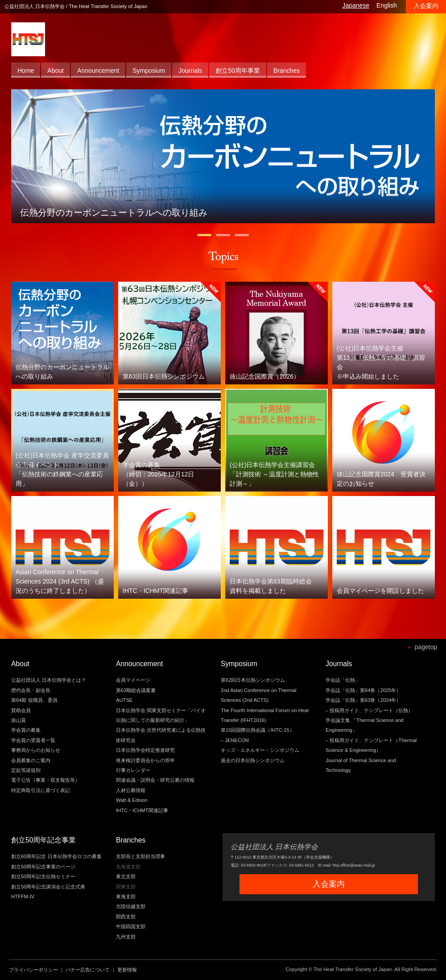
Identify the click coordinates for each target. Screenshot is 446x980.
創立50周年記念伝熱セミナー (43, 876)
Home (26, 71)
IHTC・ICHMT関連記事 (142, 810)
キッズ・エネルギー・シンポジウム (260, 750)
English (387, 5)
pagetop (426, 647)
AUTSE (124, 700)
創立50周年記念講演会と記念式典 (48, 887)
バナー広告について (88, 970)
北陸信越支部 (131, 906)
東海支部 (126, 897)
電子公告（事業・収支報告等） (45, 780)
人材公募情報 (131, 790)
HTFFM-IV (23, 897)
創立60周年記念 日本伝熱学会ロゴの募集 (56, 856)
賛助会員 (21, 710)
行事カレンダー (133, 770)
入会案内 (426, 6)
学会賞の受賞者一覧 (33, 740)
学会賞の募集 (26, 730)
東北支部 (126, 876)
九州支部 (126, 937)
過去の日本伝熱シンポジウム (253, 760)
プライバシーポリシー (33, 970)
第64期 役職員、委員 (34, 700)
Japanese (356, 5)
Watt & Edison (132, 800)
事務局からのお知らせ (36, 750)
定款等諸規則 (26, 770)
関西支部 (126, 917)
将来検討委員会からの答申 (145, 760)
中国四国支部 (131, 926)
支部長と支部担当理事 (140, 856)
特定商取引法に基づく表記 (41, 790)
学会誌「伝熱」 (343, 680)
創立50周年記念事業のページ (43, 867)
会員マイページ (133, 680)
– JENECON (235, 740)
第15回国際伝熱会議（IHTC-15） (258, 730)
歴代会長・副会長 (31, 690)
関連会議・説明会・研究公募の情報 (155, 780)
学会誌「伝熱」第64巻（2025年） (363, 690)
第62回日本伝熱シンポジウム (253, 680)
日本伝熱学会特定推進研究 (145, 750)
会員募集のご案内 (31, 760)
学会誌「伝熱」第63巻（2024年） (363, 700)
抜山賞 (19, 720)
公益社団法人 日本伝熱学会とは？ (49, 680)
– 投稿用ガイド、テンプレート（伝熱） (369, 710)
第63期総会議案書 (136, 690)
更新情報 (127, 970)
